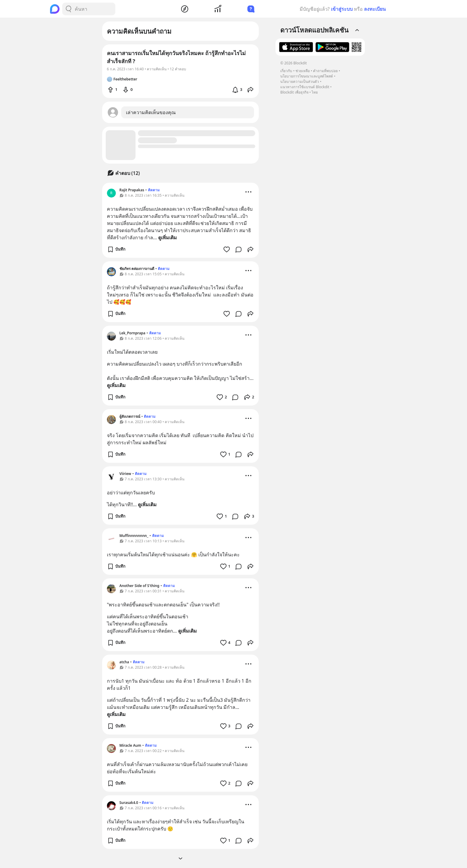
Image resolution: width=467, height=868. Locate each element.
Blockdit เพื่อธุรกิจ (294, 92)
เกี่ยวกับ (286, 71)
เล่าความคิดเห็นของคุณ (151, 112)
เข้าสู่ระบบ (342, 9)
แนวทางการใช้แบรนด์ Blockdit (305, 87)
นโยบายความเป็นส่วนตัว (300, 81)
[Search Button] (69, 9)
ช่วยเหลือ (303, 71)
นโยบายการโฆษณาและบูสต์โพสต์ (307, 76)
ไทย (315, 92)
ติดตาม (154, 190)
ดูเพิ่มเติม (168, 237)
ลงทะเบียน (375, 9)
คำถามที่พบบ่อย (325, 71)
